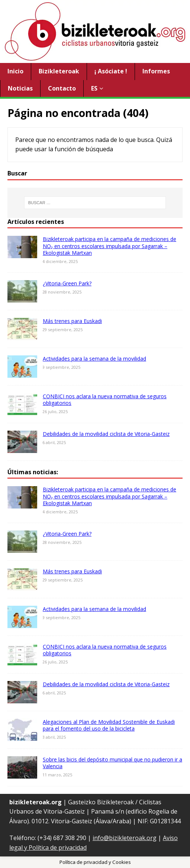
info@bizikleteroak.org (125, 838)
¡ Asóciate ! (111, 71)
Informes (156, 71)
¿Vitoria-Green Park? (67, 283)
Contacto (62, 88)
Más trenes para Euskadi (72, 321)
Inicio (15, 71)
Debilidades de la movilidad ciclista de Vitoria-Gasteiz (106, 434)
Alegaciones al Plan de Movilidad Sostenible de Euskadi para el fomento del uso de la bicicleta (109, 725)
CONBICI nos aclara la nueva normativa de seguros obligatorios (105, 400)
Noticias (20, 88)
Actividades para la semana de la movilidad (94, 359)
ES (94, 88)
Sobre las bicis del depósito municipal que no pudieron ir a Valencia (112, 763)
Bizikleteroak (59, 71)
